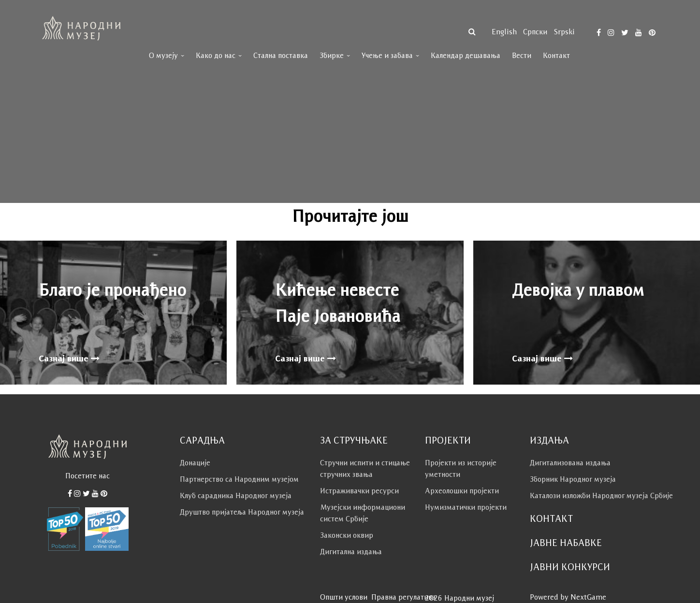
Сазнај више (69, 359)
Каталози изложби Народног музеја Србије (601, 495)
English (504, 32)
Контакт (556, 55)
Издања (549, 440)
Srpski (564, 32)
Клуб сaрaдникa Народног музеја (236, 495)
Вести (522, 55)
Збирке (332, 55)
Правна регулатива (404, 597)
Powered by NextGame (568, 597)
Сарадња (202, 440)
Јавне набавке (566, 543)
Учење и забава (387, 55)
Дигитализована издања (570, 463)
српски (535, 32)
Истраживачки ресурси (359, 491)
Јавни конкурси (570, 567)
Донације (195, 463)
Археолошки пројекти (462, 491)
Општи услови (344, 597)
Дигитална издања (351, 552)
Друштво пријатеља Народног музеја (242, 512)
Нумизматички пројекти (466, 507)
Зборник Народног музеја (573, 479)
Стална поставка (281, 55)
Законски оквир (347, 535)
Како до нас (216, 55)
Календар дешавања (466, 55)
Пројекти (448, 440)
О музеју (163, 55)
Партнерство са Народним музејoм (239, 479)
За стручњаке (354, 440)
